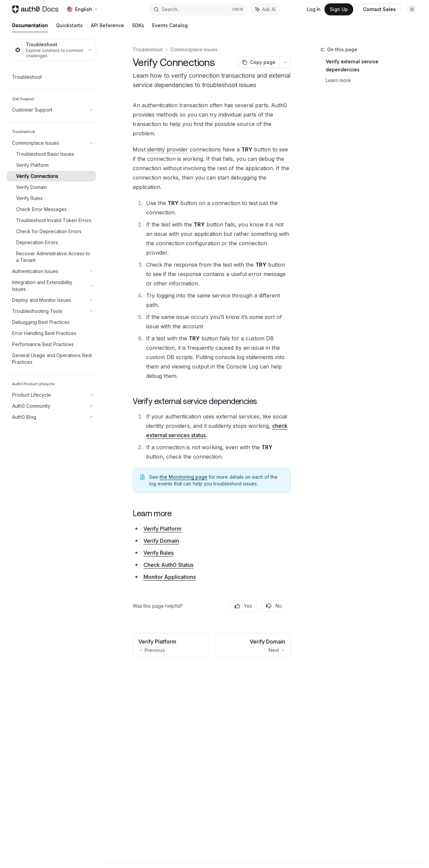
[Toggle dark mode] (412, 9)
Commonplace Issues (194, 49)
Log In (314, 9)
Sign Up (339, 9)
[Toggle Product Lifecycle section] (51, 395)
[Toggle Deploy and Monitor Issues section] (51, 300)
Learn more (338, 80)
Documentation (30, 27)
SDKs (138, 27)
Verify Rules (159, 553)
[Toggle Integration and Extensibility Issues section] (51, 286)
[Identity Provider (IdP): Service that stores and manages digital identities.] (168, 149)
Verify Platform (162, 529)
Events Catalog (170, 27)
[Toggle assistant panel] (265, 9)
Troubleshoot (148, 49)
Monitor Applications (170, 577)
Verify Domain (161, 541)
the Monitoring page (183, 477)
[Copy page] (259, 62)
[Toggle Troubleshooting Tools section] (51, 311)
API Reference (107, 27)
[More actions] (285, 62)
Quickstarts (69, 27)
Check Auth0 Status (168, 565)
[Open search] (198, 9)
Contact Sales (379, 9)
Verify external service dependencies (352, 65)
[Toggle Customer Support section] (51, 110)
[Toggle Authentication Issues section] (51, 271)
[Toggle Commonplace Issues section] (51, 143)
